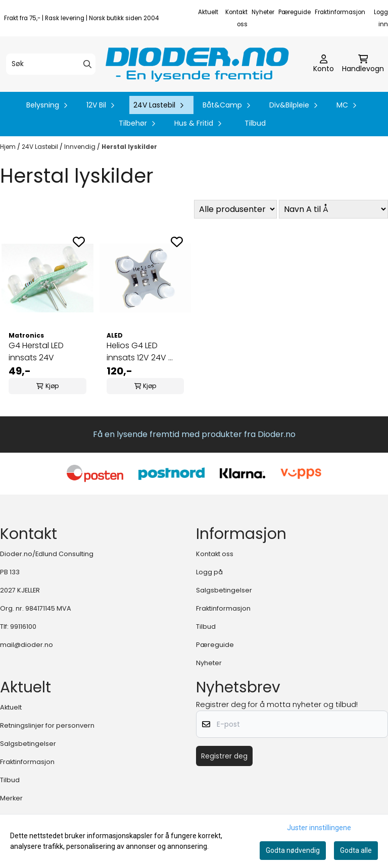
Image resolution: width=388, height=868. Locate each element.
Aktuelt (208, 12)
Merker (11, 798)
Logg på (209, 572)
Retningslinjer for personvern (47, 725)
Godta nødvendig (293, 850)
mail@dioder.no (27, 645)
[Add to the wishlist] (79, 242)
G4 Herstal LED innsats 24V (36, 351)
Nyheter (263, 12)
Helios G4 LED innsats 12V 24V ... (140, 351)
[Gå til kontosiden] (324, 64)
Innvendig (81, 147)
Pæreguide (295, 12)
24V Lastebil (41, 147)
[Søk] (51, 64)
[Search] (87, 64)
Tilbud (255, 123)
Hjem (9, 147)
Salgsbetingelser (224, 590)
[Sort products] (333, 209)
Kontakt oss (215, 554)
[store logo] (197, 64)
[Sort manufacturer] (235, 209)
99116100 (23, 627)
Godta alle (356, 850)
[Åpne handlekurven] (363, 64)
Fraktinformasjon (340, 12)
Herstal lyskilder (129, 147)
